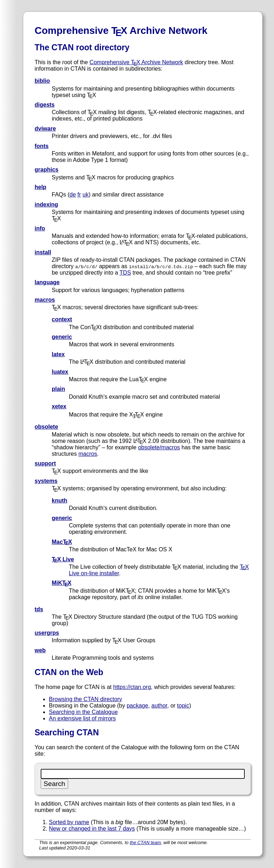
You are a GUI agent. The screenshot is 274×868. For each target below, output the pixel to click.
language (47, 282)
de (73, 195)
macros (45, 300)
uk (85, 195)
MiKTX (62, 583)
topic (183, 706)
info (40, 228)
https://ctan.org (132, 687)
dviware (45, 129)
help (40, 187)
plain (58, 389)
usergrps (47, 633)
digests (45, 105)
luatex (60, 372)
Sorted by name (69, 822)
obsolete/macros (159, 447)
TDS (125, 273)
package (138, 706)
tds (39, 609)
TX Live (63, 559)
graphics (47, 170)
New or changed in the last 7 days (92, 829)
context (62, 319)
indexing (46, 205)
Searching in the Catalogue (83, 712)
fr (79, 195)
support (45, 463)
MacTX (62, 542)
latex (58, 354)
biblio (42, 81)
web (40, 650)
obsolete (46, 427)
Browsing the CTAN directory (85, 699)
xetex (59, 406)
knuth (60, 501)
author (159, 706)
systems (46, 481)
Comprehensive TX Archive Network (136, 62)
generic (62, 337)
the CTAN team (145, 843)
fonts (42, 146)
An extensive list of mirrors (82, 718)
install (43, 252)
